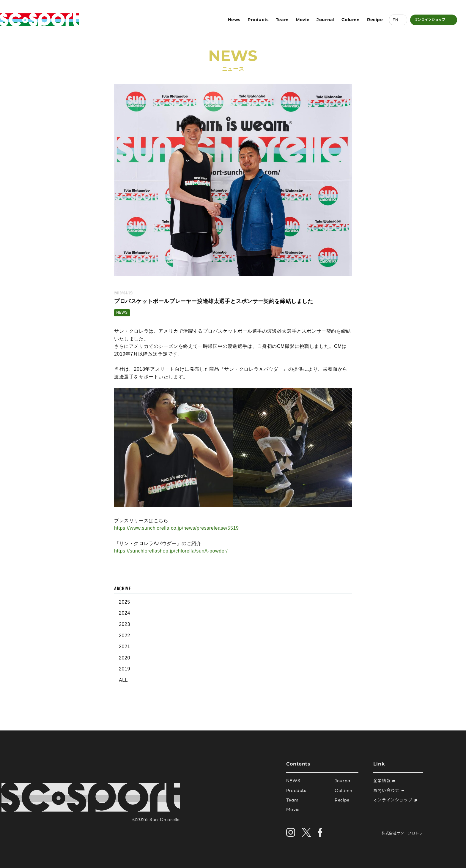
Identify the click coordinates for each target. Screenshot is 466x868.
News (234, 20)
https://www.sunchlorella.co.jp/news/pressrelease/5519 (177, 528)
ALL (123, 680)
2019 (125, 669)
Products (258, 20)
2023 (125, 624)
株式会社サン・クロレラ (402, 833)
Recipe (375, 20)
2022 (125, 636)
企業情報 (384, 781)
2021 (125, 647)
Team (282, 20)
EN (395, 20)
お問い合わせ (389, 790)
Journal (325, 20)
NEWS (122, 313)
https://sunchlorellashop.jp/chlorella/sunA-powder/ (171, 551)
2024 (125, 613)
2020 (125, 658)
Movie (303, 20)
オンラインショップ (430, 20)
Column (351, 20)
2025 (125, 602)
